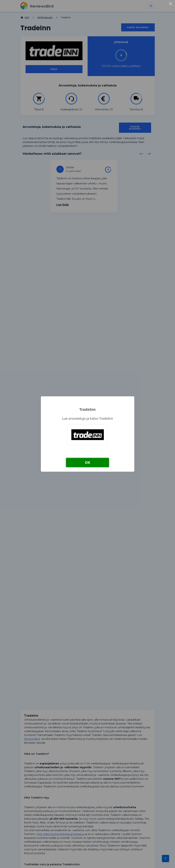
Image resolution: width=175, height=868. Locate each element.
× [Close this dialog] (171, 4)
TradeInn (87, 409)
